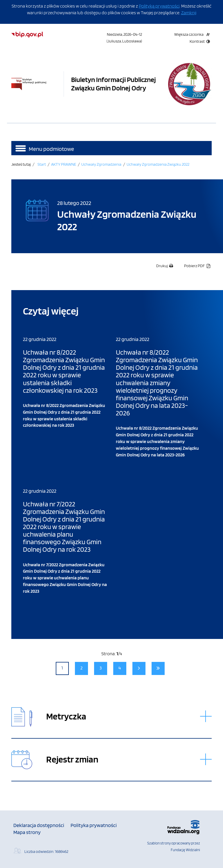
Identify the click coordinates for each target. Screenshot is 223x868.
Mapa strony (27, 832)
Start (42, 164)
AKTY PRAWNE (64, 164)
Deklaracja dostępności (39, 825)
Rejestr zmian (72, 759)
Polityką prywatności (159, 6)
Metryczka (66, 716)
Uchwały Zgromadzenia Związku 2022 (158, 164)
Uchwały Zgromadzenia (101, 164)
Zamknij (189, 13)
